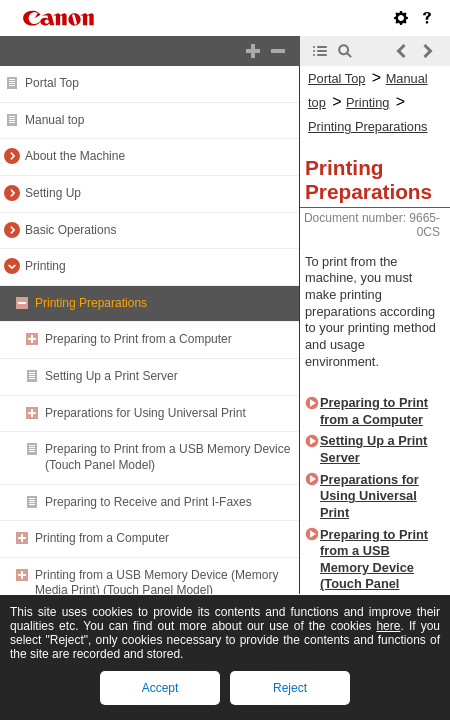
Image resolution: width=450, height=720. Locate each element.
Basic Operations (70, 230)
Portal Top (52, 83)
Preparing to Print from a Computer (138, 339)
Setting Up (53, 193)
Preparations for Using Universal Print (145, 413)
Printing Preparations (91, 303)
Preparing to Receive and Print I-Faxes (148, 502)
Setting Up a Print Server (111, 376)
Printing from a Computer (102, 538)
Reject (290, 688)
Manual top (54, 120)
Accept (160, 688)
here (388, 626)
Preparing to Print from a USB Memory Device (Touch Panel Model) (374, 568)
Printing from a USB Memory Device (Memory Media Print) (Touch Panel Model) (156, 583)
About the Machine (75, 156)
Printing (45, 266)
